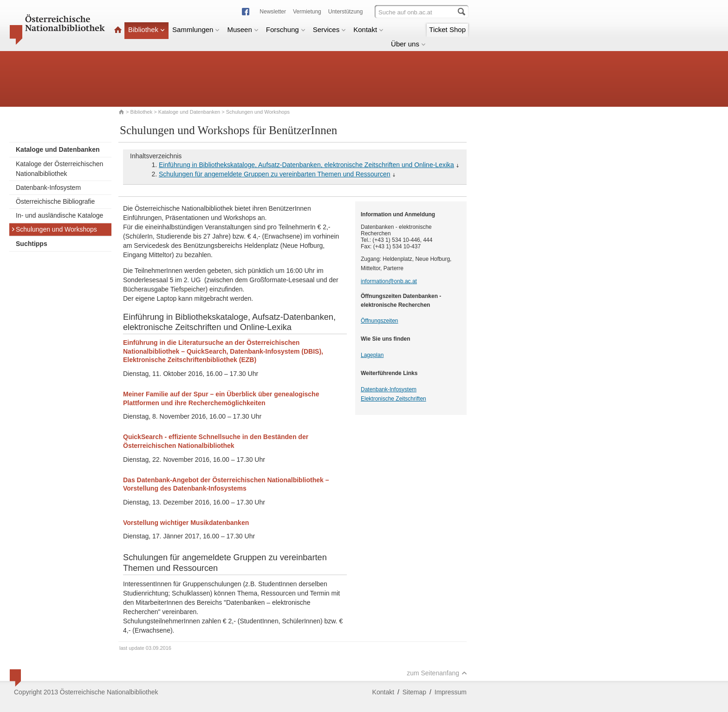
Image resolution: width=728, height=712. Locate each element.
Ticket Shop (447, 29)
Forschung (286, 29)
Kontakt (368, 29)
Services (330, 29)
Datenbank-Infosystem (48, 188)
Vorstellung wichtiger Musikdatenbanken (186, 523)
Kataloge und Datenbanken (189, 112)
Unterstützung (346, 12)
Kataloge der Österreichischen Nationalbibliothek (59, 169)
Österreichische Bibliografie (55, 201)
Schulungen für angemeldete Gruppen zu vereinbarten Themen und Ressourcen (275, 174)
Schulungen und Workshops (54, 229)
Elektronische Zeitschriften (393, 399)
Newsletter (273, 12)
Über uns (408, 44)
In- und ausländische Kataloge (59, 215)
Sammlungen (196, 29)
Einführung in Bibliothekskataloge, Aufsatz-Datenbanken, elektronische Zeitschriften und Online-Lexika (306, 165)
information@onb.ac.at (389, 281)
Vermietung (307, 12)
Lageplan (372, 355)
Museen (243, 29)
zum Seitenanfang (437, 673)
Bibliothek (146, 29)
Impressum (451, 692)
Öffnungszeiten (380, 321)
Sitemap (414, 692)
